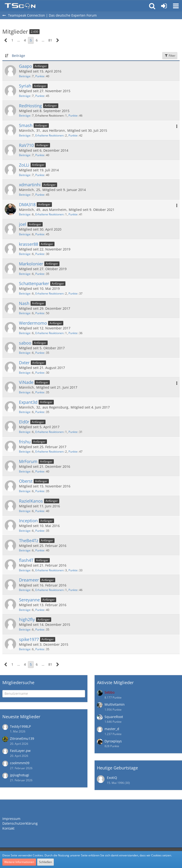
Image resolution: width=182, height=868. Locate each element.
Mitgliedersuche (18, 682)
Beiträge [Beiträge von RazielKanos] (25, 511)
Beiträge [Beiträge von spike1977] (25, 649)
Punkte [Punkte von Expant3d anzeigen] (40, 412)
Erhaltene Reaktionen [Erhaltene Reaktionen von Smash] (49, 135)
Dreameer (29, 580)
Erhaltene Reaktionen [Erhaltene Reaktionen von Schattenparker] (49, 293)
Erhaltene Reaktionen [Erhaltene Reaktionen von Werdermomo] (49, 333)
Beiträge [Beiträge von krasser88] (25, 254)
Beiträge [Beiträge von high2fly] (25, 629)
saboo (25, 343)
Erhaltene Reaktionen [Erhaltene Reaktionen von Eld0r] (49, 432)
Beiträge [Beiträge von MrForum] (25, 471)
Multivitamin (115, 704)
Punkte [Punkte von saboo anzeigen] (40, 353)
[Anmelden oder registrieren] (164, 6)
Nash (24, 303)
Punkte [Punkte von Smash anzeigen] (73, 135)
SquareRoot (114, 717)
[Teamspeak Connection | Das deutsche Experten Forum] (20, 6)
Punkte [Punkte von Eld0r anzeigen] (73, 432)
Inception (28, 521)
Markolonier (31, 264)
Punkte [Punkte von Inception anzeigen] (40, 531)
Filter (170, 56)
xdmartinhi (30, 185)
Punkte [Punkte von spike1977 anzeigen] (40, 649)
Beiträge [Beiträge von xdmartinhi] (25, 195)
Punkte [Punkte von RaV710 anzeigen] (40, 155)
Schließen (45, 862)
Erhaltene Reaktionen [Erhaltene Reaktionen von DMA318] (49, 214)
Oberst (26, 481)
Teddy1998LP (20, 726)
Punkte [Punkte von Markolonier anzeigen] (40, 274)
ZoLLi (24, 165)
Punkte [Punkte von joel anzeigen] (40, 234)
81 (50, 40)
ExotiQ (112, 778)
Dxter (24, 363)
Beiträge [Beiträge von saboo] (25, 353)
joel (23, 224)
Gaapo (25, 66)
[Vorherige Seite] (6, 40)
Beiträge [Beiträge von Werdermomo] (25, 333)
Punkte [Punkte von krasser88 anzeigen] (40, 254)
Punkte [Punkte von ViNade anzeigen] (40, 392)
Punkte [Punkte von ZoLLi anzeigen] (40, 175)
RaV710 (26, 145)
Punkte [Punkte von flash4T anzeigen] (73, 570)
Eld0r (24, 422)
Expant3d (28, 402)
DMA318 (27, 205)
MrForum (28, 461)
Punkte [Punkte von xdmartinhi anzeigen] (40, 195)
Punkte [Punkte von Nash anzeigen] (40, 313)
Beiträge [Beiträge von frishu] (25, 452)
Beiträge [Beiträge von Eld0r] (25, 432)
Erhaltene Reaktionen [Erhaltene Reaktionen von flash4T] (49, 570)
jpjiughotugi (20, 775)
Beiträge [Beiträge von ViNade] (25, 392)
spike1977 (29, 639)
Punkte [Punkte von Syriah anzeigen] (40, 96)
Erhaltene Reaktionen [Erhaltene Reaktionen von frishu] (49, 452)
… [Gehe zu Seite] (19, 40)
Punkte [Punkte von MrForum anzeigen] (40, 471)
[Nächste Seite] (58, 40)
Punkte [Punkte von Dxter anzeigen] (40, 373)
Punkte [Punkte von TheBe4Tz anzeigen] (40, 550)
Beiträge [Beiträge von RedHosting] (25, 116)
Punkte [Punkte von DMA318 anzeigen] (73, 214)
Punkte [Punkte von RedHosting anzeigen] (73, 116)
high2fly (27, 619)
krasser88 (29, 244)
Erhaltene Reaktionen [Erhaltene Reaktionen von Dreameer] (49, 590)
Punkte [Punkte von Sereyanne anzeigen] (40, 610)
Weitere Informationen (19, 862)
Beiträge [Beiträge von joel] (25, 234)
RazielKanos (31, 501)
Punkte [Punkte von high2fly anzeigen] (40, 629)
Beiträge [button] (18, 56)
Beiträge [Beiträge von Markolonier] (25, 274)
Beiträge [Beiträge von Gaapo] (25, 76)
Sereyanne (29, 600)
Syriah (25, 86)
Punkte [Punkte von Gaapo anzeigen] (40, 76)
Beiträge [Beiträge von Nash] (25, 313)
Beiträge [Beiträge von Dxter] (25, 373)
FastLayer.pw (20, 751)
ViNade (26, 382)
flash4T (26, 560)
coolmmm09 (20, 763)
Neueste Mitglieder (21, 717)
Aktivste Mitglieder (115, 682)
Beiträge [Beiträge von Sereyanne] (25, 610)
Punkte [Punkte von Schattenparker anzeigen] (73, 293)
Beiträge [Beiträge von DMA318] (25, 214)
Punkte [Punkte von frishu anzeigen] (73, 452)
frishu (25, 442)
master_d (112, 729)
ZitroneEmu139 (22, 738)
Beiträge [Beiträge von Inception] (25, 531)
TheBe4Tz (29, 541)
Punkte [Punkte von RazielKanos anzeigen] (40, 511)
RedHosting (30, 106)
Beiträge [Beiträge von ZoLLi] (25, 175)
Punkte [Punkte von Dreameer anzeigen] (73, 590)
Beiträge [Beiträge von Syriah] (25, 96)
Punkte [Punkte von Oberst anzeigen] (40, 491)
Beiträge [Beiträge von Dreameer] (25, 590)
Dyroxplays (113, 741)
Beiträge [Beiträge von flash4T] (25, 570)
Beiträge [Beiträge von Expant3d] (25, 412)
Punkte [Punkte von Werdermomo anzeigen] (73, 333)
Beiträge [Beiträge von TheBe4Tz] (25, 550)
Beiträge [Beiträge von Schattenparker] (25, 293)
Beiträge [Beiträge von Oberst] (25, 491)
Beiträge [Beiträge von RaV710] (25, 155)
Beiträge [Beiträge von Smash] (25, 135)
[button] (176, 6)
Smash (26, 125)
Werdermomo (33, 323)
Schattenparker (34, 283)
